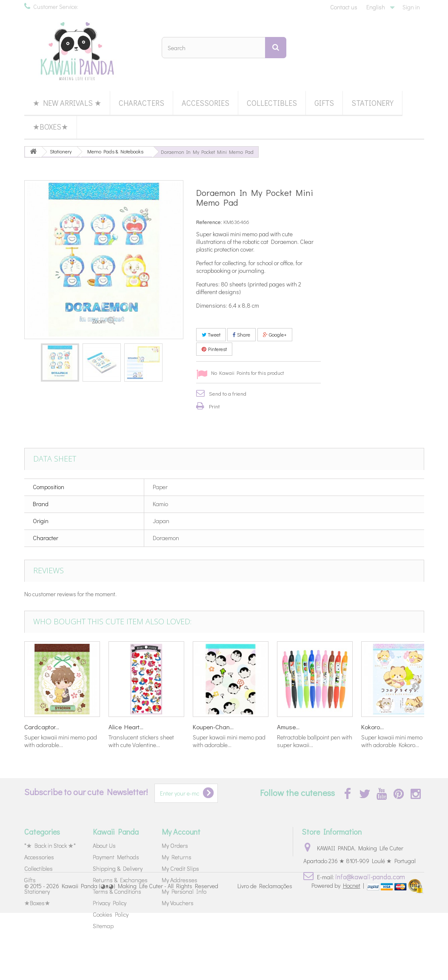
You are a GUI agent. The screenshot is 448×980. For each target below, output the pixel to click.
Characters (141, 103)
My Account (181, 832)
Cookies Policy (111, 914)
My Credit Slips (180, 868)
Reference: (209, 222)
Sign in (411, 7)
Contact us (344, 7)
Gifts (324, 103)
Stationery (372, 103)
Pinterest (214, 349)
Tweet (211, 334)
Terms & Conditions (117, 891)
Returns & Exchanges (120, 880)
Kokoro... (372, 727)
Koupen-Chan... (213, 727)
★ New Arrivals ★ (67, 103)
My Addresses (180, 880)
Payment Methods (116, 857)
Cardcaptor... (42, 727)
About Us (104, 845)
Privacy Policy (110, 903)
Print (214, 406)
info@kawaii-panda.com (370, 877)
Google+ (275, 334)
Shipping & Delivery (118, 868)
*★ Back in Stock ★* (50, 845)
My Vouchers (178, 903)
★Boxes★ (50, 127)
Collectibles (272, 103)
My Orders (175, 845)
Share (241, 334)
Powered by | (338, 953)
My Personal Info (184, 891)
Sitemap (103, 926)
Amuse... (288, 727)
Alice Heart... (126, 727)
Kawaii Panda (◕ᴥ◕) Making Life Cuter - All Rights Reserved (140, 953)
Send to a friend (228, 393)
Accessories (205, 103)
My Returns (177, 857)
